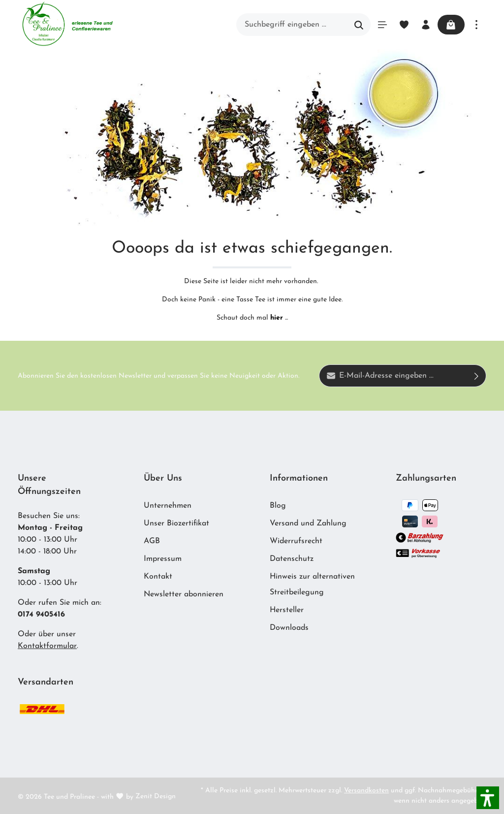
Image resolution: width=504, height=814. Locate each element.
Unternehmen (168, 506)
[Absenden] (477, 376)
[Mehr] (476, 25)
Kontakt (158, 577)
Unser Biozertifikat (176, 523)
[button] (488, 798)
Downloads (289, 628)
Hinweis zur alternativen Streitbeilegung (312, 585)
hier (277, 318)
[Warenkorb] (451, 25)
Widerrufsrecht (296, 541)
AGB (152, 541)
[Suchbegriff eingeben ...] (292, 25)
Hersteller (287, 610)
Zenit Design (156, 797)
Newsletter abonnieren (184, 594)
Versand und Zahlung (308, 523)
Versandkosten (366, 791)
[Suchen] (359, 25)
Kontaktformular (47, 646)
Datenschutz (292, 559)
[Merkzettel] (404, 25)
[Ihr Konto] (425, 25)
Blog (278, 506)
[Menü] (382, 25)
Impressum (163, 559)
